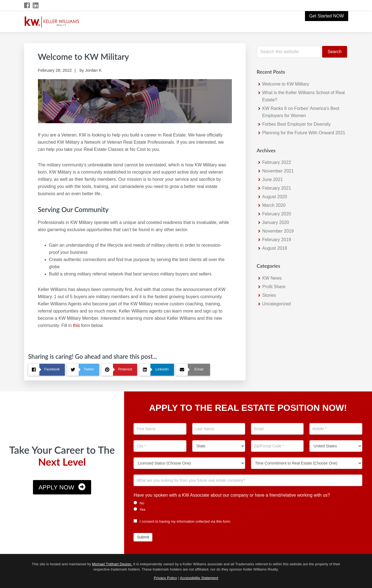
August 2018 (275, 248)
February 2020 (277, 214)
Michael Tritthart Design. (112, 564)
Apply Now (56, 487)
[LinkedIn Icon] (36, 5)
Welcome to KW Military (286, 84)
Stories (269, 295)
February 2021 (277, 188)
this (76, 325)
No (139, 503)
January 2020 (276, 222)
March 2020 (274, 205)
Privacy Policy (165, 578)
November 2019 (278, 231)
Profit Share (274, 287)
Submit (143, 537)
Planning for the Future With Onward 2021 (304, 133)
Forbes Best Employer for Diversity (297, 124)
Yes (139, 509)
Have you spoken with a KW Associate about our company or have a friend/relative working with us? (232, 495)
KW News (272, 278)
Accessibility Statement (199, 578)
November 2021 (278, 171)
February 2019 (277, 240)
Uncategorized (277, 304)
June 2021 (273, 180)
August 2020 (275, 197)
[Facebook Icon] (27, 5)
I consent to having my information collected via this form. (182, 521)
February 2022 (277, 162)
